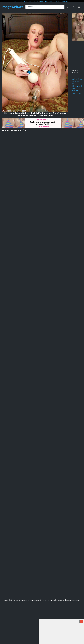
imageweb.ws (12, 7)
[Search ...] (45, 7)
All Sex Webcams (21, 1)
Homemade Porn (47, 1)
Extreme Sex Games (62, 1)
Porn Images (76, 93)
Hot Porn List (34, 1)
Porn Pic (75, 91)
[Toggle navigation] (79, 7)
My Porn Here (77, 79)
